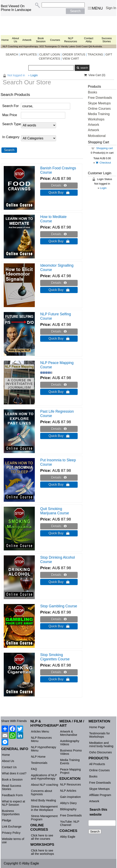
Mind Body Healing (44, 800)
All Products (97, 764)
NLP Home (38, 757)
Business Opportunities (11, 813)
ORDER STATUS (74, 54)
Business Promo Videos (71, 752)
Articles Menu (40, 731)
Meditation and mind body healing (101, 744)
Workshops (96, 119)
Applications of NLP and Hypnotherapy (44, 777)
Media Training (99, 114)
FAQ (34, 769)
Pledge (7, 820)
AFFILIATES (29, 54)
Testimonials (39, 763)
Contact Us (9, 767)
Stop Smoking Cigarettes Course (55, 657)
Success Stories (107, 40)
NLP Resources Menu (42, 739)
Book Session (41, 40)
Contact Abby (89, 40)
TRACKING (95, 54)
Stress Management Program (44, 818)
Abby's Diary (68, 803)
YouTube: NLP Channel (70, 823)
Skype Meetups (99, 103)
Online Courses (99, 109)
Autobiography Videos (70, 743)
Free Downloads (100, 98)
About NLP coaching (45, 785)
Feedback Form (12, 795)
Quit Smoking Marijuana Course (55, 511)
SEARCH (12, 54)
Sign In (111, 8)
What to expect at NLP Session (13, 803)
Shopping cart (105, 148)
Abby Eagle (68, 837)
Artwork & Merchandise (69, 733)
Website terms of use (13, 841)
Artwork (27, 40)
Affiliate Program (100, 795)
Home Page (97, 727)
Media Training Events (70, 762)
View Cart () (95, 75)
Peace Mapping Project (70, 771)
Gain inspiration (70, 797)
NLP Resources (71, 40)
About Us (16, 40)
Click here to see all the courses (42, 837)
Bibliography (68, 809)
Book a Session (12, 780)
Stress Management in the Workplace (44, 808)
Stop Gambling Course (59, 606)
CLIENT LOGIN (49, 54)
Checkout (103, 163)
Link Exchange (12, 827)
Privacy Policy (11, 833)
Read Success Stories (11, 787)
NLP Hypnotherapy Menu (44, 749)
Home (5, 40)
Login (103, 188)
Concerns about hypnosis (42, 793)
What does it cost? (14, 773)
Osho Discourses (100, 752)
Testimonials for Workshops (99, 735)
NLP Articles (68, 791)
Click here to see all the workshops (43, 852)
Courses (55, 40)
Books (92, 92)
